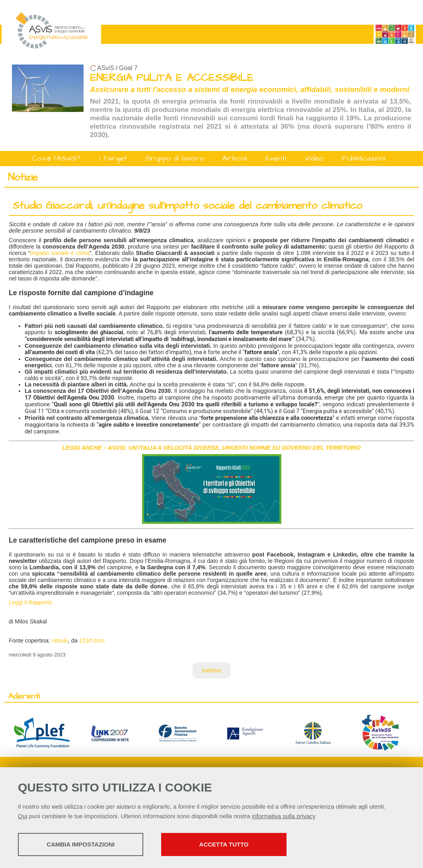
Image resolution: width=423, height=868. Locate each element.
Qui (22, 816)
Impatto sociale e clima (60, 253)
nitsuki (60, 641)
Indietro (212, 670)
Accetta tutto (224, 844)
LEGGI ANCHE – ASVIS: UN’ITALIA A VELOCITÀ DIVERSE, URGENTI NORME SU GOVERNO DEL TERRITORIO (211, 448)
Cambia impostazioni (81, 844)
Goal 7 (128, 68)
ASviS (106, 68)
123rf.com (92, 641)
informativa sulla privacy (284, 816)
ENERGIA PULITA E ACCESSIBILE (172, 78)
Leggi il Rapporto (30, 602)
